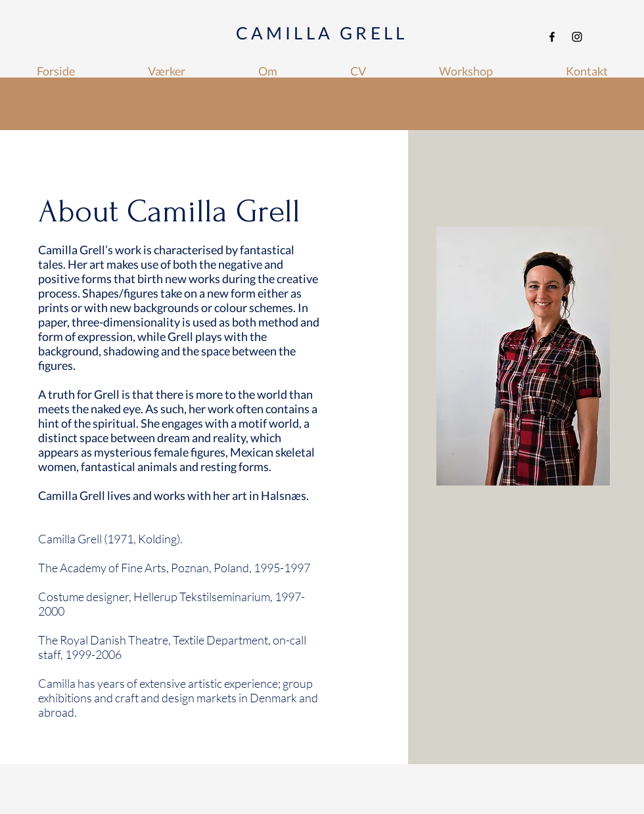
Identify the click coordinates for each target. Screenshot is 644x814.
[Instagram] (577, 37)
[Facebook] (552, 37)
